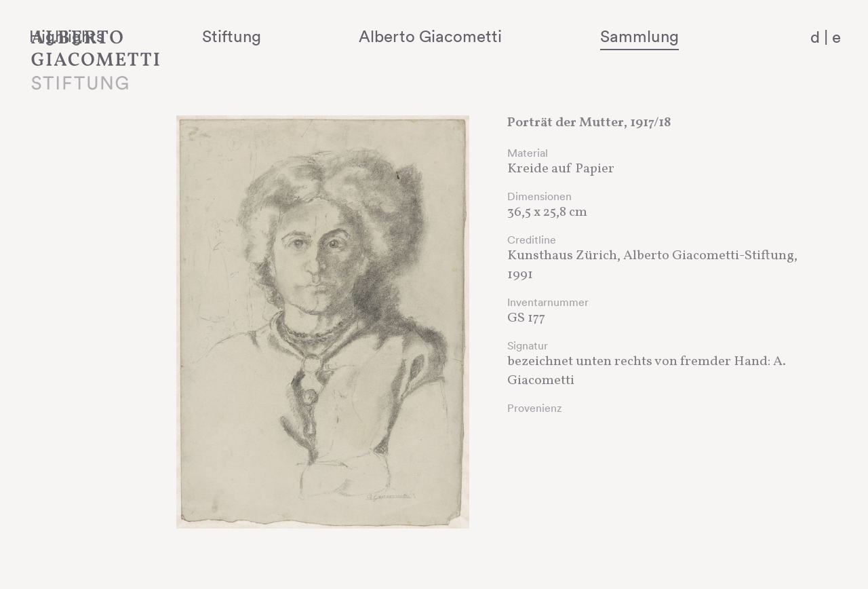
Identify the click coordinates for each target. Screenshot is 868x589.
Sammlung (669, 36)
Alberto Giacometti (499, 36)
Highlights (214, 36)
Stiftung (339, 36)
